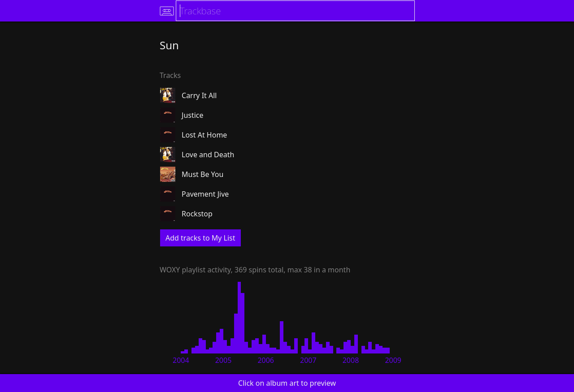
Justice (193, 115)
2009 (393, 360)
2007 (308, 360)
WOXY (170, 270)
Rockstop (197, 214)
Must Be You (202, 174)
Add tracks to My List (200, 238)
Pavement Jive (205, 194)
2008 (351, 360)
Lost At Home (204, 135)
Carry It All (199, 95)
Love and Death (208, 155)
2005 (224, 360)
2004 (181, 360)
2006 (266, 360)
